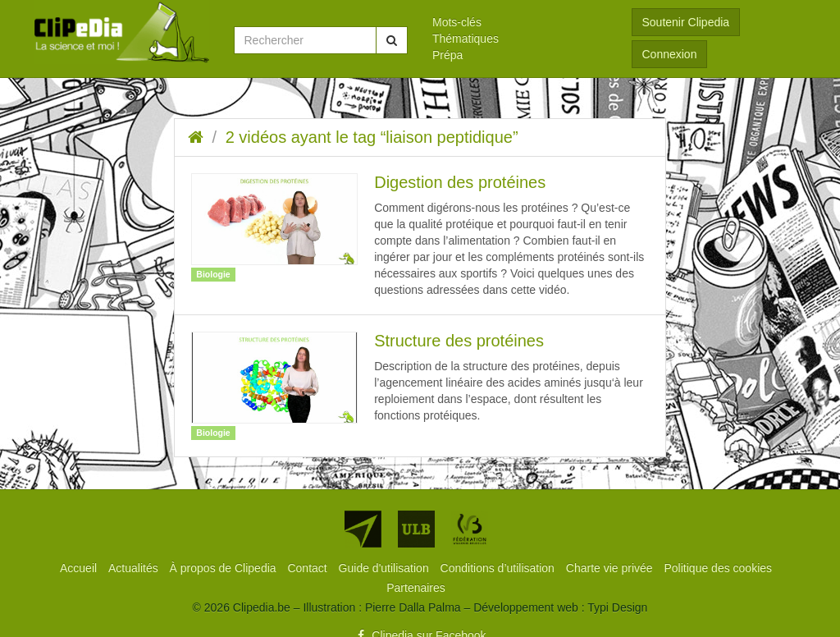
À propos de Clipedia (225, 568)
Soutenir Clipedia (686, 22)
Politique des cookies (719, 568)
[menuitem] (520, 22)
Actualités (135, 568)
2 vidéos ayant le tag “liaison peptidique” (372, 137)
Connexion (670, 54)
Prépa (447, 55)
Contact (308, 568)
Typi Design (617, 607)
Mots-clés (457, 22)
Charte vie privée (611, 568)
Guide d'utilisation (386, 568)
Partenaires (416, 588)
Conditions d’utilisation (499, 568)
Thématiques (466, 39)
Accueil (80, 568)
